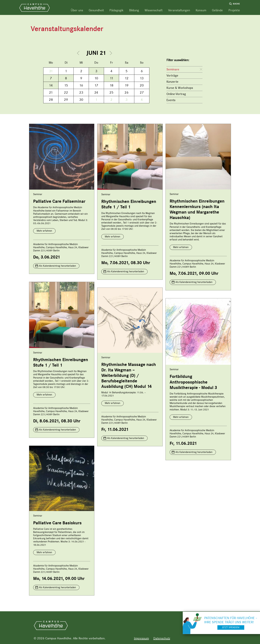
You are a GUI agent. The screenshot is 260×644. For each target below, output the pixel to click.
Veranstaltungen (179, 10)
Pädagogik (116, 10)
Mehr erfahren (44, 231)
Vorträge (172, 75)
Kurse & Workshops (180, 88)
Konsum (201, 10)
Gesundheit (96, 10)
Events (171, 100)
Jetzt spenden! (231, 627)
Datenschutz (162, 638)
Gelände (217, 10)
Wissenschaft (154, 10)
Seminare (173, 69)
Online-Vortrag (176, 94)
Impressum (141, 638)
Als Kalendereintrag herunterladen (57, 266)
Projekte (234, 10)
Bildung (134, 10)
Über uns (77, 10)
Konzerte (172, 82)
